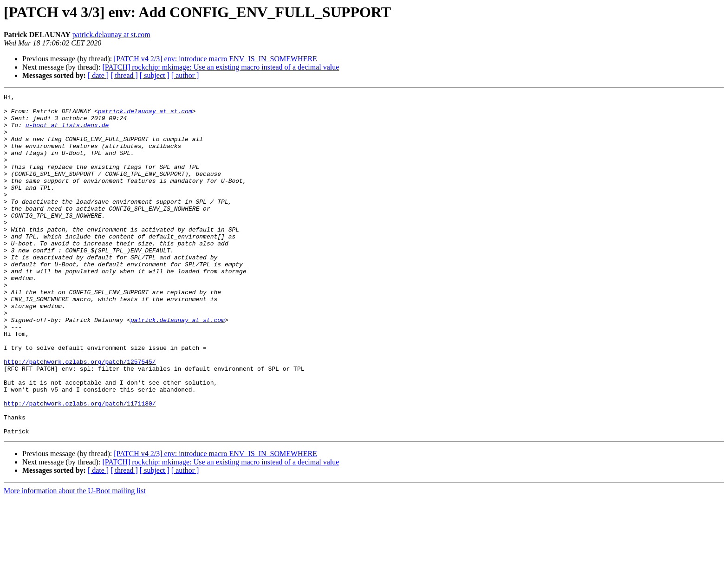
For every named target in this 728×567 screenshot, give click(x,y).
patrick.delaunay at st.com (111, 35)
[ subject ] (155, 75)
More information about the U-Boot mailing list (75, 559)
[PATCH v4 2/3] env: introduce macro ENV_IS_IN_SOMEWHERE (215, 59)
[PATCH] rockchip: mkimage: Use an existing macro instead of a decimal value (221, 67)
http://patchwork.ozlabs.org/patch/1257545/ (80, 416)
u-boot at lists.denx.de (67, 132)
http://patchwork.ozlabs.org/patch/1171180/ (80, 466)
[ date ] (98, 75)
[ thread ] (124, 75)
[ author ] (185, 75)
